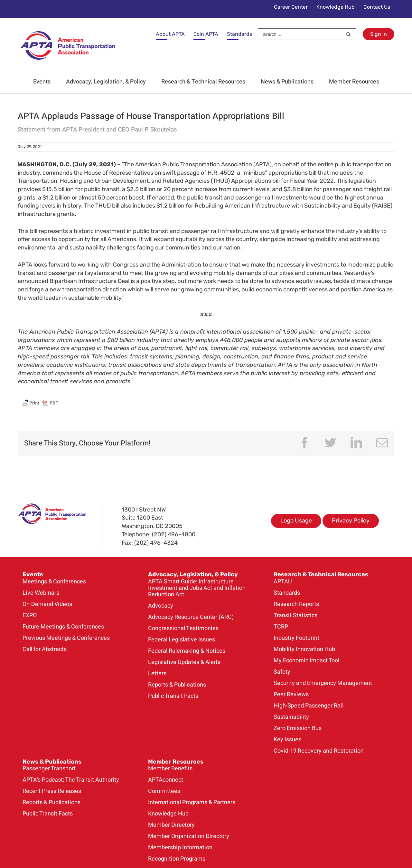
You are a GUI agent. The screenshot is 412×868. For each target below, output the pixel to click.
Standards (239, 34)
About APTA (170, 34)
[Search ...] (300, 34)
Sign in (379, 34)
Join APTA (206, 34)
